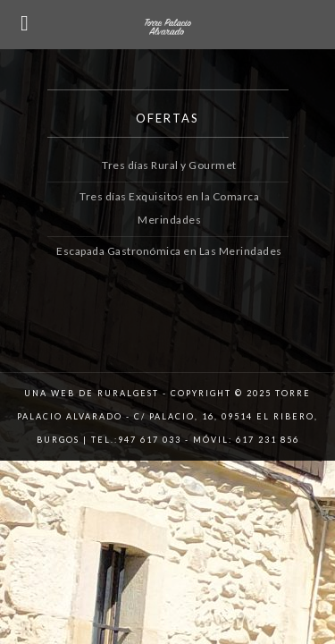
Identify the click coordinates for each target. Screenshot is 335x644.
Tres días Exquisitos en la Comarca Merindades (169, 196)
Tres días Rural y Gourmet (169, 165)
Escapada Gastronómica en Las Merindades (169, 228)
